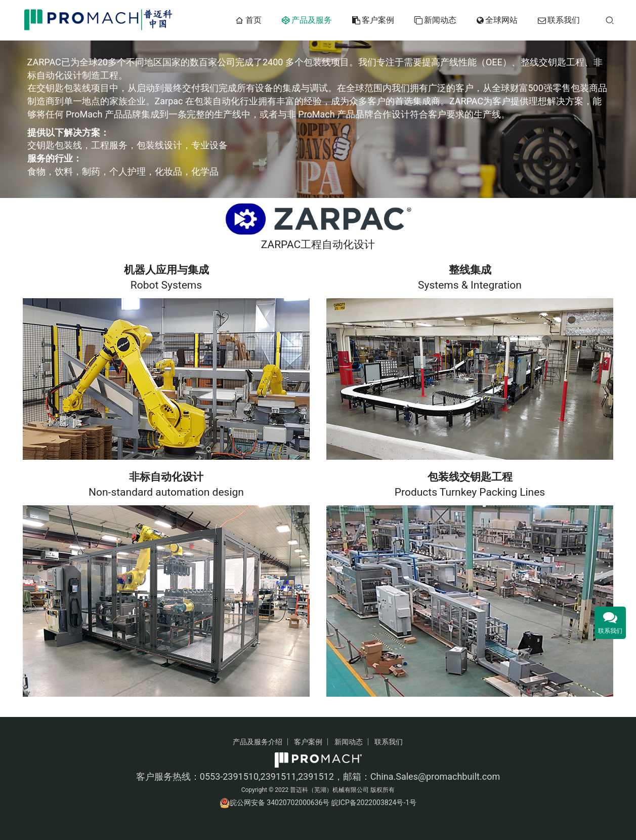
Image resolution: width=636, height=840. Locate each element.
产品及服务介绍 (258, 742)
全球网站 (497, 20)
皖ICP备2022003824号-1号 (374, 803)
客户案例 (373, 20)
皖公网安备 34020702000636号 (280, 803)
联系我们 (559, 20)
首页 (248, 20)
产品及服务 (307, 20)
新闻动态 (435, 20)
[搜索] (610, 20)
